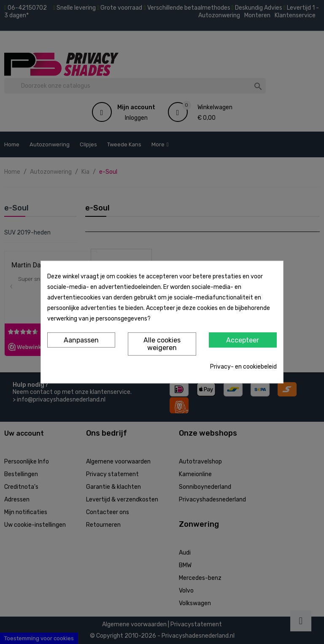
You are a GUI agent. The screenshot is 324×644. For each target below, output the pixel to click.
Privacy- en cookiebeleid (243, 367)
